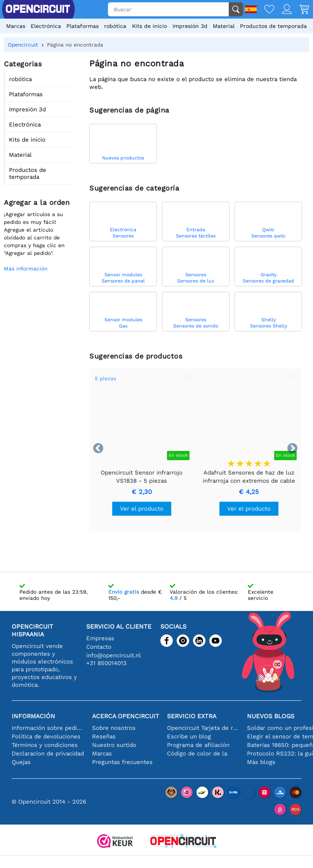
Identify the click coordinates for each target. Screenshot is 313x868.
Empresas (100, 638)
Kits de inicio (150, 26)
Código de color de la (197, 754)
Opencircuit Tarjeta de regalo (203, 728)
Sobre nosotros (114, 728)
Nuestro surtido (114, 745)
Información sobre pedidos (48, 728)
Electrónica (46, 26)
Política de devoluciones (46, 736)
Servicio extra (192, 716)
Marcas (16, 26)
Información (33, 716)
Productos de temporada (273, 26)
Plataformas (83, 26)
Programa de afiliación (198, 745)
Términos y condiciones (45, 745)
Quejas (21, 762)
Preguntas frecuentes (122, 762)
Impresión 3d (190, 26)
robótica (115, 26)
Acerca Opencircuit (126, 716)
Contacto (99, 647)
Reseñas (104, 736)
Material (224, 26)
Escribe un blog (189, 736)
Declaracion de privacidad (48, 754)
